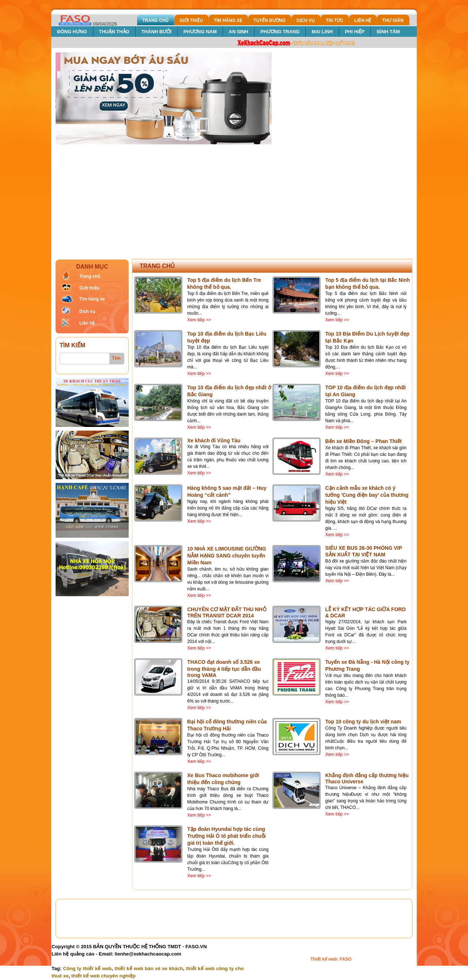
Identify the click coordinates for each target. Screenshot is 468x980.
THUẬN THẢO (114, 32)
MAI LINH (322, 32)
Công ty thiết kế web (87, 968)
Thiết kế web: (325, 959)
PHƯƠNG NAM (200, 32)
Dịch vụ (87, 311)
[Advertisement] (234, 200)
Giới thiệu (89, 288)
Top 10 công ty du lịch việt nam (363, 722)
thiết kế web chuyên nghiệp (103, 976)
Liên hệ (87, 323)
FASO (346, 959)
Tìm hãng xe (92, 299)
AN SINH (239, 32)
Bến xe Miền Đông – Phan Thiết (364, 441)
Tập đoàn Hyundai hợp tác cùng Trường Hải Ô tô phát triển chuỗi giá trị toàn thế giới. (227, 836)
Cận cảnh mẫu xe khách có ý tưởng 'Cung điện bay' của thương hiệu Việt (367, 495)
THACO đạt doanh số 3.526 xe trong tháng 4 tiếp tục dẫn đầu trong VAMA (224, 669)
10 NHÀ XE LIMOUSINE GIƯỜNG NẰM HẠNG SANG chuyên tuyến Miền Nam (227, 556)
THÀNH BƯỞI (156, 32)
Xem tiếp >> (199, 320)
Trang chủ (90, 276)
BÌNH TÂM (388, 32)
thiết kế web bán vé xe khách (149, 968)
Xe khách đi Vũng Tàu (214, 440)
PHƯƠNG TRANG (280, 32)
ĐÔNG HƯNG (72, 32)
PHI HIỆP (355, 32)
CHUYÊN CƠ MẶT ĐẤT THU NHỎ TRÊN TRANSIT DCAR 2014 (227, 612)
